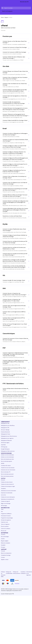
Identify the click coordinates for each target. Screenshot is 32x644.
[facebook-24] (7, 564)
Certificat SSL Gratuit (6, 466)
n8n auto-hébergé (5, 430)
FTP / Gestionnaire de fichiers (13, 384)
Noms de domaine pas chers (7, 459)
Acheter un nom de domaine (7, 455)
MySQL (5, 224)
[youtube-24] (21, 564)
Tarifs (2, 509)
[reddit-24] (25, 564)
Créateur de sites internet (7, 482)
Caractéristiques (9, 334)
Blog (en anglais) (5, 541)
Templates (3, 489)
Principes (3, 547)
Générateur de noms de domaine (8, 491)
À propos (3, 534)
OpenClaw (3, 445)
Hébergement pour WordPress (8, 426)
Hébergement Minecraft (6, 440)
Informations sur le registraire (29, 573)
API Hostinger (4, 506)
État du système (5, 526)
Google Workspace (5, 449)
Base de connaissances (6, 553)
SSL (4, 275)
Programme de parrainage (7, 518)
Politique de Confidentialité (9, 573)
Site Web (6, 66)
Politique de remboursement (17, 573)
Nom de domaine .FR (6, 472)
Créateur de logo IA (5, 501)
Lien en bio (3, 495)
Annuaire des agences (6, 520)
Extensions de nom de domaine (8, 470)
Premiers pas (7, 36)
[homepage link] (2, 2)
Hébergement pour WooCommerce (9, 436)
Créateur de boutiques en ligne (8, 486)
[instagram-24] (11, 564)
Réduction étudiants (6, 543)
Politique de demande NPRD (3, 574)
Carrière (3, 539)
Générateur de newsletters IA (8, 499)
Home (2, 17)
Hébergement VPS (5, 428)
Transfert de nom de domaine (8, 468)
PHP (4, 348)
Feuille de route (4, 522)
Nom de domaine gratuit (7, 461)
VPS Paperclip (4, 447)
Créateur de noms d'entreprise (8, 497)
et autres (17, 584)
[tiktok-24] (30, 564)
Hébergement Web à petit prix (8, 451)
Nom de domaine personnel (7, 474)
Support (6, 17)
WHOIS (3, 463)
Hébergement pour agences (7, 438)
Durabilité (3, 545)
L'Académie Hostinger (6, 555)
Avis (2, 511)
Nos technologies (5, 537)
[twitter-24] (16, 564)
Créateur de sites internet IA (7, 484)
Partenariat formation (6, 516)
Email (5, 128)
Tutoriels (3, 551)
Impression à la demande (7, 493)
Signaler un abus (5, 560)
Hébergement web (5, 423)
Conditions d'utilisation (23, 573)
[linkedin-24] (2, 564)
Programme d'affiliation (6, 514)
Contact (3, 557)
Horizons (3, 480)
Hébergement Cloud (6, 434)
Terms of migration (5, 524)
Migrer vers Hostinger (6, 503)
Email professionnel (5, 432)
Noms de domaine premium (7, 476)
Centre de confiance (6, 529)
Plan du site (4, 531)
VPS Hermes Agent (5, 443)
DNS (4, 288)
